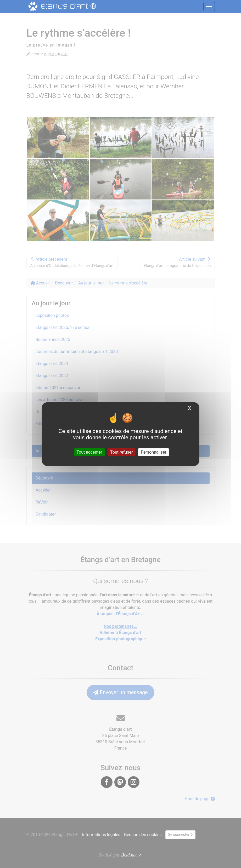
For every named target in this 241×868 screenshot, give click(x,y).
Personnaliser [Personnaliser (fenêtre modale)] (154, 452)
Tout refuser (121, 452)
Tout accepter (89, 452)
